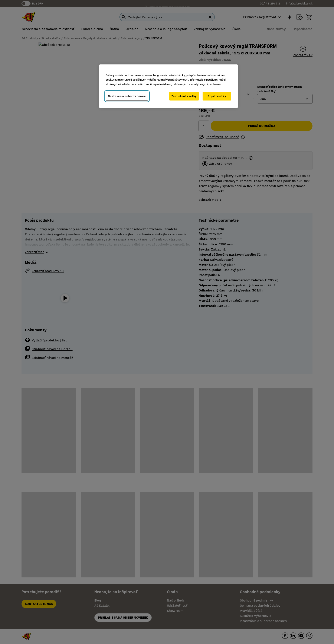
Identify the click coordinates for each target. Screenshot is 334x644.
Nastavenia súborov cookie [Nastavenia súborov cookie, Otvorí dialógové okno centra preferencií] (127, 96)
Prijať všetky (217, 96)
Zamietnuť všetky (184, 96)
